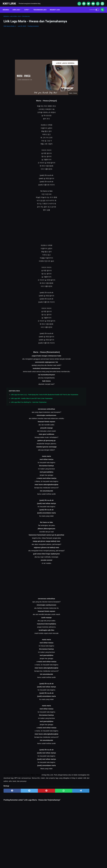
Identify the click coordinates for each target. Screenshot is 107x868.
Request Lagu (56, 8)
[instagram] (97, 2)
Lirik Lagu (17, 8)
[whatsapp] (78, 2)
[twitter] (87, 2)
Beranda (7, 8)
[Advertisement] (37, 42)
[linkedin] (101, 2)
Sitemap (38, 861)
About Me (28, 861)
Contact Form (49, 861)
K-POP (27, 8)
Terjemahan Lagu (41, 8)
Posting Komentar (33, 25)
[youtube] (92, 2)
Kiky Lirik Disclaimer (76, 861)
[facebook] (83, 2)
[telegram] (64, 792)
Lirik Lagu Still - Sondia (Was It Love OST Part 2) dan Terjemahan (32, 400)
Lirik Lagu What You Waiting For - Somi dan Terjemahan (29, 404)
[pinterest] (37, 792)
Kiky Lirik (10, 2)
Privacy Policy (61, 861)
